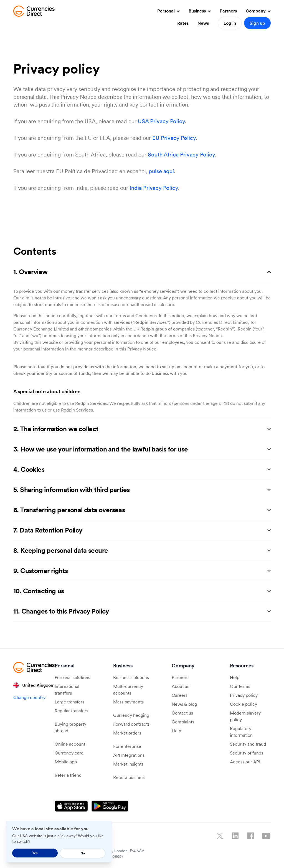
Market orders (127, 733)
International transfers (67, 690)
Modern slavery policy (245, 716)
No (83, 853)
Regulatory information (241, 732)
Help (176, 731)
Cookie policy (244, 704)
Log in (230, 23)
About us (180, 686)
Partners (228, 11)
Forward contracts (131, 724)
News (203, 23)
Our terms (240, 686)
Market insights (128, 764)
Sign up (257, 23)
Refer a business (129, 777)
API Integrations (129, 755)
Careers (180, 695)
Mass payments (128, 702)
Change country (30, 697)
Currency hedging (131, 715)
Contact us (182, 713)
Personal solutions (72, 677)
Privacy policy (244, 695)
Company (258, 11)
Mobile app (66, 762)
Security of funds (247, 753)
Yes (35, 853)
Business (200, 11)
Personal (168, 11)
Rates (183, 23)
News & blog (184, 704)
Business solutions (131, 677)
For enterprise (127, 746)
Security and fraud (248, 744)
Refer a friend (68, 775)
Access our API (245, 762)
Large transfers (69, 702)
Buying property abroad (70, 727)
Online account (70, 744)
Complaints (183, 722)
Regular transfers (71, 711)
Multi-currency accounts (128, 690)
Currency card (69, 753)
